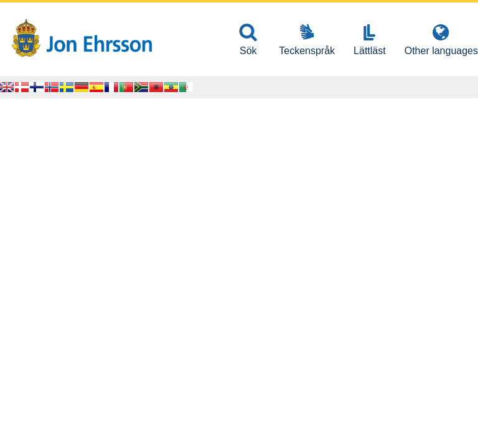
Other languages (441, 51)
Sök (248, 51)
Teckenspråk (307, 51)
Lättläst (370, 51)
